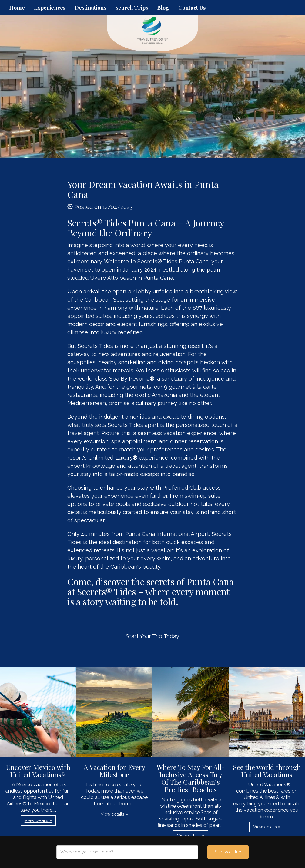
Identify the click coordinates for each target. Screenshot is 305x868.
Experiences (50, 8)
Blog (163, 8)
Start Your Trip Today (152, 636)
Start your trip (228, 852)
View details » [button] (38, 820)
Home (17, 8)
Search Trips (132, 8)
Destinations (90, 8)
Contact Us (192, 8)
